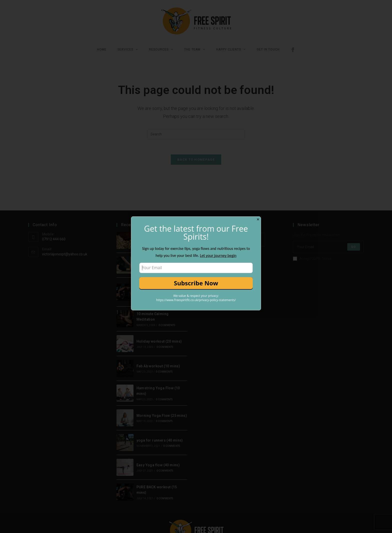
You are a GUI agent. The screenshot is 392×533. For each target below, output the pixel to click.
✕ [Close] (258, 219)
